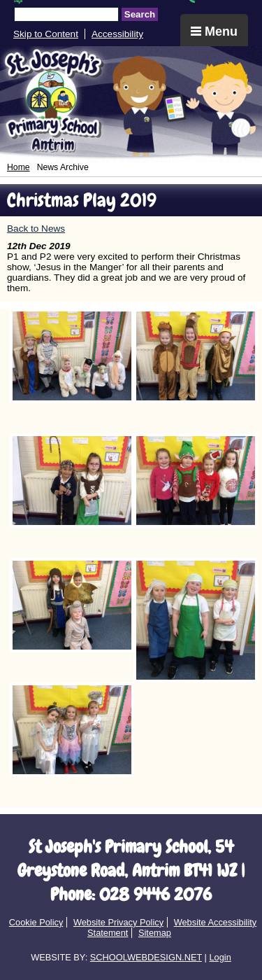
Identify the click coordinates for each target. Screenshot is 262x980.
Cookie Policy (36, 922)
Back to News (36, 229)
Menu (214, 31)
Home (19, 167)
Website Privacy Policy (118, 922)
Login (220, 957)
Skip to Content (46, 34)
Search (140, 14)
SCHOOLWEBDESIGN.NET (146, 957)
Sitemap (155, 933)
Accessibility (117, 34)
